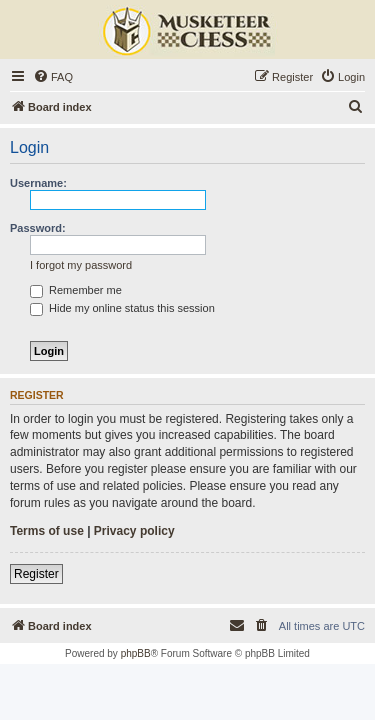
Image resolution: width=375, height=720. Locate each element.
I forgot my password (81, 265)
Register (36, 574)
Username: (38, 183)
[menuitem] (53, 77)
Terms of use (47, 531)
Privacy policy (134, 531)
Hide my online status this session (122, 308)
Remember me (76, 290)
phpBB (136, 653)
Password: (38, 228)
